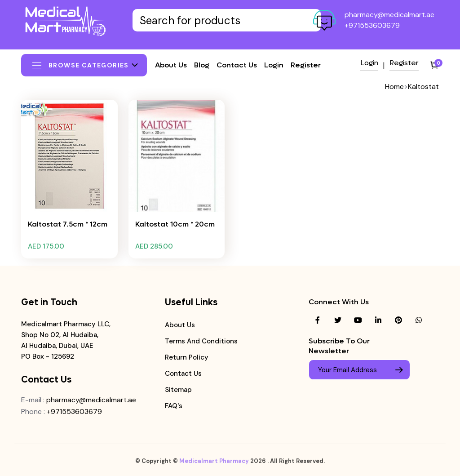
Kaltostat (423, 87)
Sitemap (178, 390)
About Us (180, 325)
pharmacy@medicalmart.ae (389, 15)
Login (274, 65)
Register (306, 65)
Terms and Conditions (201, 341)
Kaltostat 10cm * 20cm (175, 224)
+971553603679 (372, 25)
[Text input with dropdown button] (227, 20)
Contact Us (183, 374)
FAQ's (174, 406)
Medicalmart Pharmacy (214, 465)
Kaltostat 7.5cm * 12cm (68, 224)
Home (394, 87)
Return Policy (187, 357)
